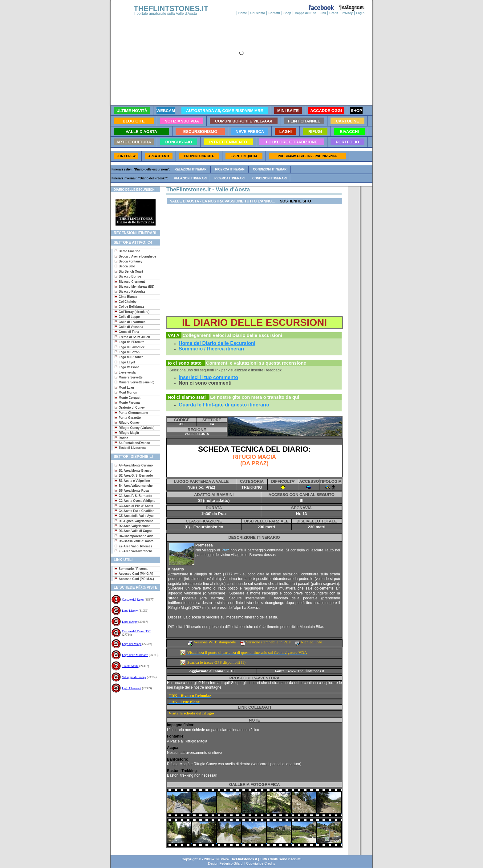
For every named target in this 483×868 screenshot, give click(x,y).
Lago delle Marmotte (135, 655)
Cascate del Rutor (133, 600)
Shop (287, 13)
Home (243, 13)
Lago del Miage (132, 644)
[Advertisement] (133, 719)
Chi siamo (258, 13)
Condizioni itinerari (270, 169)
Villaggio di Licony (134, 677)
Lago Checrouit (132, 688)
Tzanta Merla (130, 666)
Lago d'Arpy (130, 622)
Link (323, 13)
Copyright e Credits (261, 863)
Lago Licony (130, 611)
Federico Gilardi (231, 863)
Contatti (274, 13)
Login (360, 13)
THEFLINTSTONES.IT (171, 8)
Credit (334, 13)
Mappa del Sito (305, 13)
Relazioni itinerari (191, 169)
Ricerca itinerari (230, 169)
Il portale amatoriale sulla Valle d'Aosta (165, 14)
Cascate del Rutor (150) (137, 631)
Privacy (347, 13)
